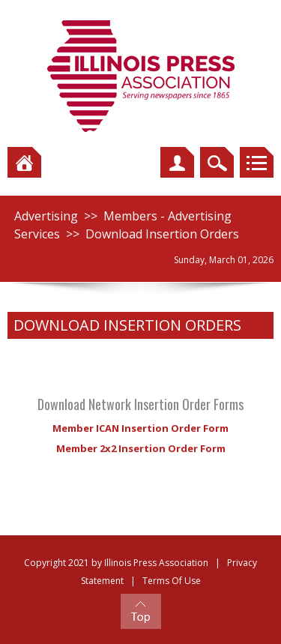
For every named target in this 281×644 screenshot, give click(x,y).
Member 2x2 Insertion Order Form (141, 448)
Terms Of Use (172, 581)
